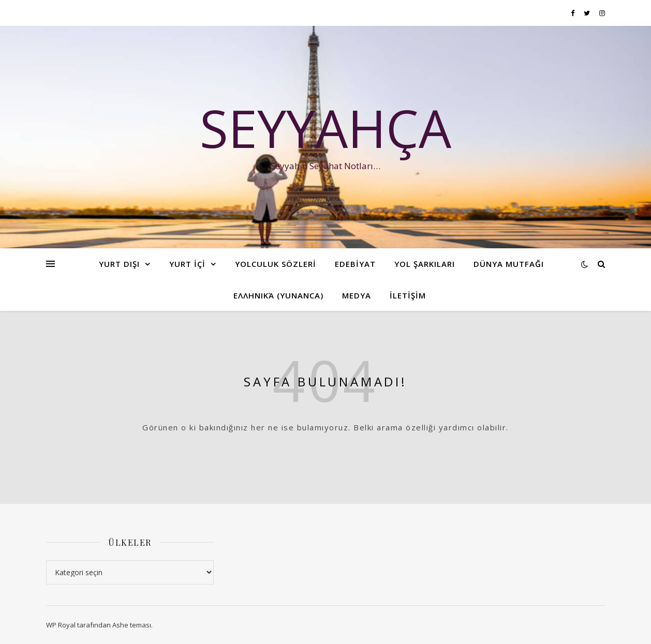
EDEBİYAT (355, 264)
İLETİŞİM (408, 295)
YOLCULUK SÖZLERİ (276, 264)
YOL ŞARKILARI (425, 264)
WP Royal (61, 625)
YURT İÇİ (187, 264)
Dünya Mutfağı (509, 264)
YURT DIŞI (119, 264)
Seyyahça (325, 128)
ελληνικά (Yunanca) (278, 295)
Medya (357, 295)
